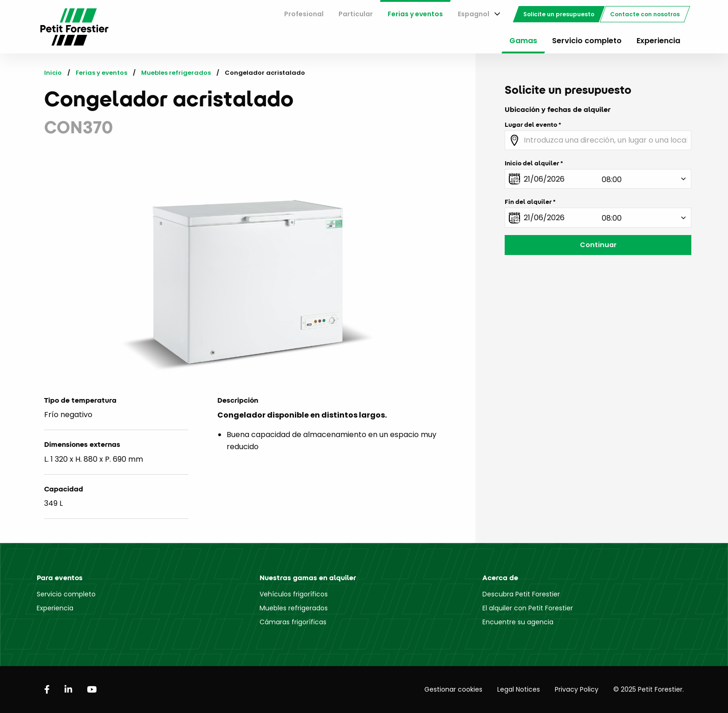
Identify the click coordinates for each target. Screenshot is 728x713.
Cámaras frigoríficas (293, 622)
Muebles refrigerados (176, 73)
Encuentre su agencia (518, 622)
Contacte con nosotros (645, 14)
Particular (356, 14)
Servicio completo (587, 41)
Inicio (53, 73)
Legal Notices (519, 689)
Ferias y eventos (415, 14)
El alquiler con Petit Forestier (528, 608)
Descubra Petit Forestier (521, 594)
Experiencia (658, 41)
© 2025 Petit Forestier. (649, 689)
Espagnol (474, 14)
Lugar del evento (531, 124)
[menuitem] (304, 14)
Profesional (304, 14)
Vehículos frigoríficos (294, 594)
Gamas (523, 41)
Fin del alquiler (528, 202)
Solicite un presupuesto (559, 14)
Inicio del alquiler (532, 163)
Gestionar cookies (453, 689)
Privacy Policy (577, 689)
